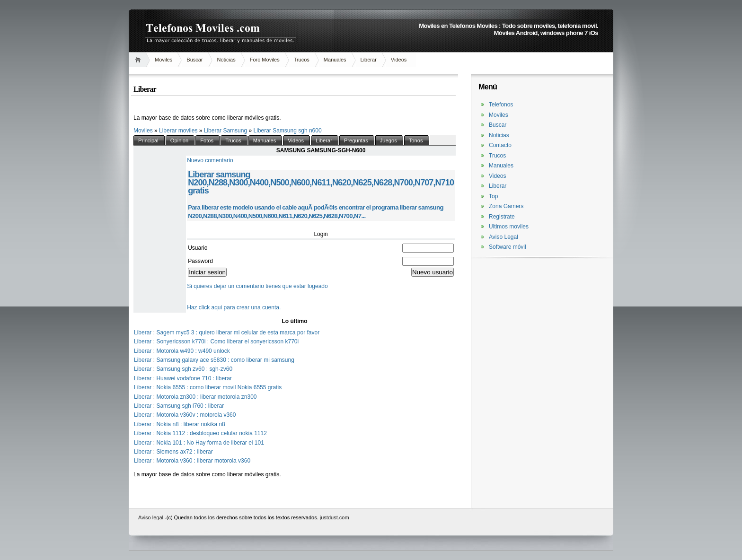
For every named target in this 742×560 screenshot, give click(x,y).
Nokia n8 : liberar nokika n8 (190, 424)
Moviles (163, 60)
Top (493, 196)
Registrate (502, 217)
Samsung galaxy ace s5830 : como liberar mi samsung (225, 360)
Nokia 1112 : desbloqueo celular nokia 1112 (212, 433)
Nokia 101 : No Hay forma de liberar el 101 (210, 443)
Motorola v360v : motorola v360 (196, 415)
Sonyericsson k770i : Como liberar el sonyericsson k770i (227, 341)
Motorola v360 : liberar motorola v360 (203, 461)
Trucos (302, 60)
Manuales (335, 60)
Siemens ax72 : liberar (184, 452)
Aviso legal (151, 517)
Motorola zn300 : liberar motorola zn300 (206, 397)
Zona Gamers (506, 206)
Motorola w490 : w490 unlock (193, 351)
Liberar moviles (179, 131)
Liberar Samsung (226, 131)
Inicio (139, 60)
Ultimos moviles (509, 227)
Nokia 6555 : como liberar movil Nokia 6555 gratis (219, 387)
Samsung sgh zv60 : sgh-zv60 (194, 369)
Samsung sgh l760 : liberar (190, 406)
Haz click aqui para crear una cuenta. (234, 307)
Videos (399, 60)
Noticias (226, 60)
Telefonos (501, 105)
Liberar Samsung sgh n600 (287, 131)
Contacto (500, 145)
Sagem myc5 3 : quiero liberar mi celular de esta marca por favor (238, 332)
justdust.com (335, 517)
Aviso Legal (503, 237)
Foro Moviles (265, 60)
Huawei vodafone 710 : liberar (194, 378)
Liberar (369, 60)
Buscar (194, 60)
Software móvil (508, 247)
